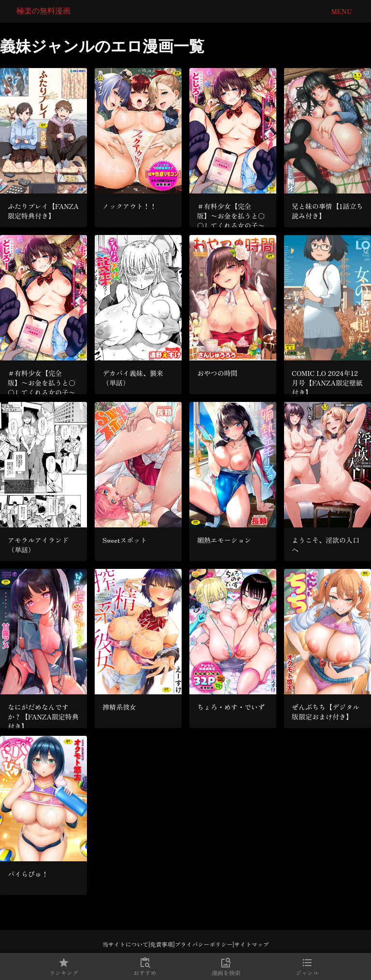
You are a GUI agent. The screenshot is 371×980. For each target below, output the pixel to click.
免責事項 (161, 944)
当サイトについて (125, 944)
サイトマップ (252, 944)
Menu (342, 11)
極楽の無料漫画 (43, 11)
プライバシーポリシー (204, 944)
